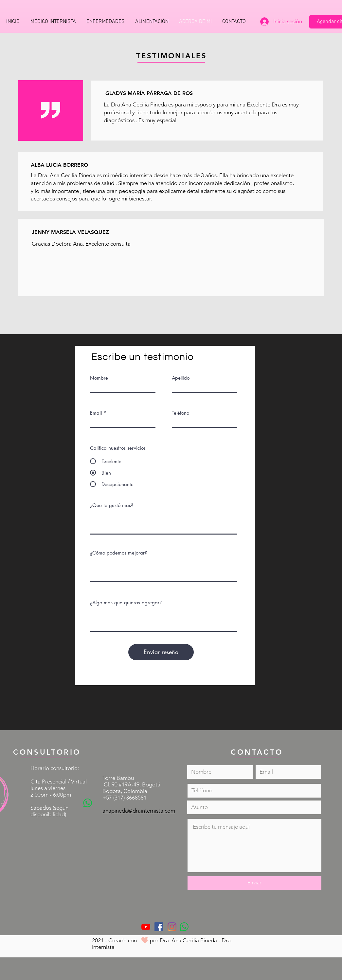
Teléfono (180, 413)
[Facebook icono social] (159, 927)
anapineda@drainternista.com (139, 811)
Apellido (181, 378)
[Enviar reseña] (161, 652)
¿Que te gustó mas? (112, 505)
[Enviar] (254, 883)
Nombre (99, 378)
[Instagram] (172, 927)
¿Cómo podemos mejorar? (118, 553)
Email (96, 413)
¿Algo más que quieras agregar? (126, 603)
